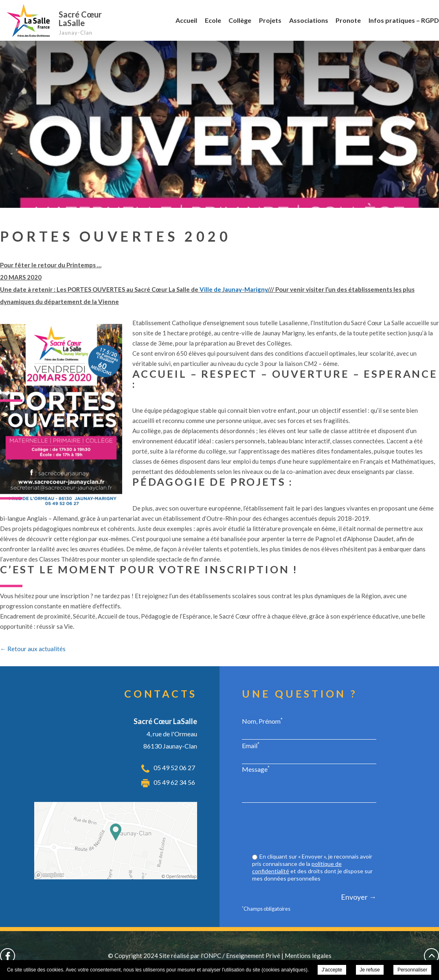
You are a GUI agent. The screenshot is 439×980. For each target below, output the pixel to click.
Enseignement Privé (253, 956)
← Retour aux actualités (33, 649)
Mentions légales (308, 956)
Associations (309, 20)
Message (256, 769)
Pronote (348, 20)
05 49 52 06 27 (174, 767)
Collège (240, 20)
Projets (270, 20)
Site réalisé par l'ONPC (190, 956)
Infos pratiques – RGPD (404, 20)
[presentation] (314, 829)
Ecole (213, 20)
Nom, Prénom (262, 721)
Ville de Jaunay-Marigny (234, 289)
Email (251, 745)
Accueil (186, 20)
